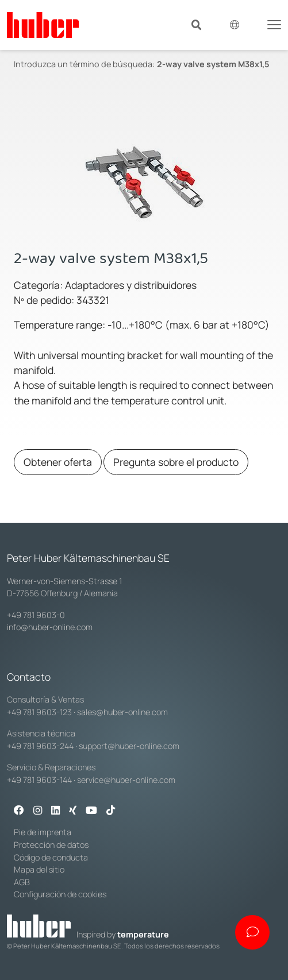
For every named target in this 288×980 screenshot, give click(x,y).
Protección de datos (51, 845)
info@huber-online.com (50, 627)
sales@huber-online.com (122, 712)
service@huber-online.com (126, 780)
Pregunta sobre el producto (176, 462)
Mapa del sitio (39, 869)
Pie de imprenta (43, 832)
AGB (22, 882)
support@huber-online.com (129, 746)
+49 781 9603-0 (36, 615)
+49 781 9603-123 (39, 712)
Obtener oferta (58, 462)
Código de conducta (51, 857)
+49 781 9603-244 (40, 746)
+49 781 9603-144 (39, 780)
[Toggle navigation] (274, 24)
